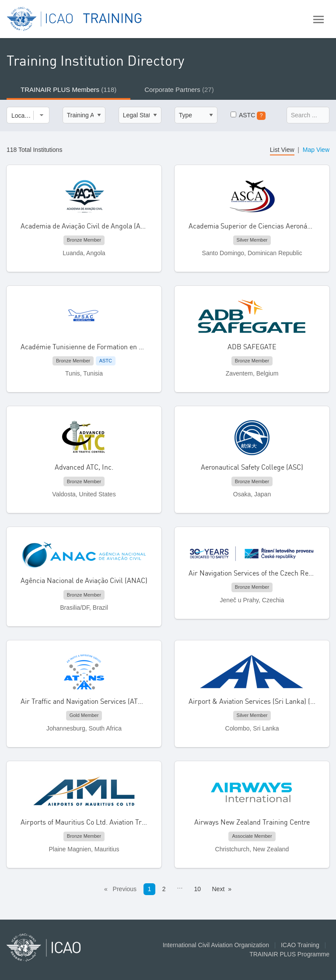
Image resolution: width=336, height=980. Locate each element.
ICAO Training (300, 945)
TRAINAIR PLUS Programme (289, 954)
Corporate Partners (179, 90)
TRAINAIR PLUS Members (68, 90)
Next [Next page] (219, 889)
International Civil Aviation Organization (216, 945)
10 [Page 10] (197, 889)
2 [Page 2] (164, 889)
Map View (316, 150)
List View (282, 150)
